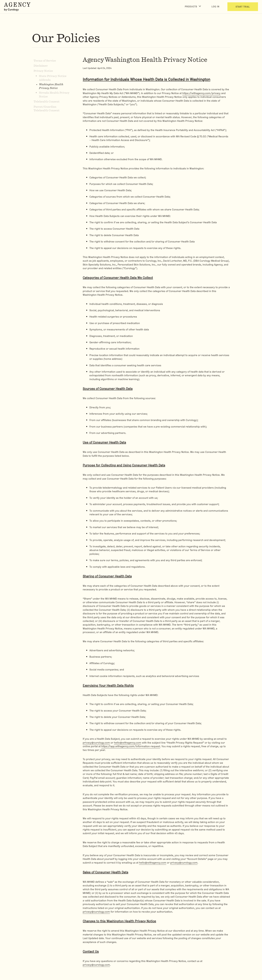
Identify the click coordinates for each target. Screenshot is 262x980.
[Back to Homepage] (18, 7)
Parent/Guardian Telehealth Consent (47, 109)
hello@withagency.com (128, 743)
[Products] (193, 7)
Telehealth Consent (47, 102)
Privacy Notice (43, 71)
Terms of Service (45, 61)
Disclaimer (41, 66)
